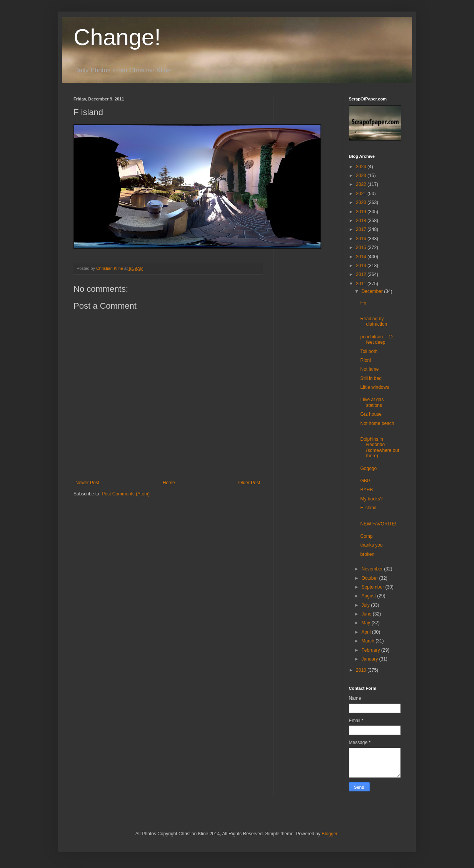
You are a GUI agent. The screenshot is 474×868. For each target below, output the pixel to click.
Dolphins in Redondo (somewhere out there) (380, 447)
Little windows (375, 387)
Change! (117, 37)
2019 (362, 212)
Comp (366, 536)
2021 (362, 194)
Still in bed (371, 378)
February (371, 650)
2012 (362, 274)
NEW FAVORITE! (378, 524)
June (367, 614)
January (370, 659)
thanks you (371, 545)
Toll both (369, 351)
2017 (362, 229)
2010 (362, 670)
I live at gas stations (372, 402)
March (368, 641)
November (373, 569)
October (370, 578)
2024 (362, 167)
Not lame (369, 369)
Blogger (330, 834)
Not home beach (377, 423)
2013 (362, 266)
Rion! (366, 360)
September (373, 587)
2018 (362, 221)
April (366, 632)
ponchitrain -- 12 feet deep (377, 340)
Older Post (249, 483)
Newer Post (87, 483)
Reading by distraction (374, 321)
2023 (362, 176)
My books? (371, 499)
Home (169, 483)
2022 (362, 184)
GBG (365, 481)
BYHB (366, 490)
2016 (362, 239)
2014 (362, 257)
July (366, 605)
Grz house (371, 414)
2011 (362, 284)
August (369, 596)
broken (367, 554)
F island (368, 508)
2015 (362, 248)
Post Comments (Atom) (126, 494)
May (366, 623)
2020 (362, 202)
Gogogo (368, 468)
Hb (363, 303)
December (373, 291)
